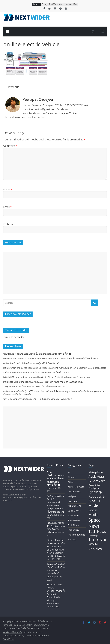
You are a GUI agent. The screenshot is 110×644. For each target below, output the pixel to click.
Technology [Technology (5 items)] (93, 536)
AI (69, 472)
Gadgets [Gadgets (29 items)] (94, 488)
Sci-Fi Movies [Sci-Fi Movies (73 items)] (94, 503)
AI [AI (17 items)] (90, 472)
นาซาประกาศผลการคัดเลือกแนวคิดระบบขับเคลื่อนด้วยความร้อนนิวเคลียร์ (38, 399)
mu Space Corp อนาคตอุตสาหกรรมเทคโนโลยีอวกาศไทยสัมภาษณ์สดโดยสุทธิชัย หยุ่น (43, 382)
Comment (10, 146)
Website (8, 224)
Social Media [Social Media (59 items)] (93, 512)
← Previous (12, 87)
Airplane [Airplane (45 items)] (97, 472)
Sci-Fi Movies (74, 511)
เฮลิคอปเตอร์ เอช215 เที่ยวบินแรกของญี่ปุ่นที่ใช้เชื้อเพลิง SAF (31, 363)
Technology (73, 530)
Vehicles (72, 539)
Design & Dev (74, 491)
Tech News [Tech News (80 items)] (97, 532)
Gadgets (72, 496)
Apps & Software (76, 487)
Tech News (73, 525)
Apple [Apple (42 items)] (93, 476)
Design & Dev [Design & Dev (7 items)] (94, 485)
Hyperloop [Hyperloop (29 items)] (95, 492)
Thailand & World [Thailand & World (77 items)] (97, 542)
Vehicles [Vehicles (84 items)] (95, 549)
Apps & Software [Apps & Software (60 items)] (97, 479)
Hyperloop (73, 501)
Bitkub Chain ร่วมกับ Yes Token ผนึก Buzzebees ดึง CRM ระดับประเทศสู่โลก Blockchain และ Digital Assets (55, 368)
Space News (74, 520)
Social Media (74, 515)
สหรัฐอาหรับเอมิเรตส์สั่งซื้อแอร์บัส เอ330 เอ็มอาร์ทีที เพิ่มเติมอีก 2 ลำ (34, 386)
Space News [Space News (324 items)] (95, 523)
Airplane (72, 477)
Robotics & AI (74, 506)
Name (8, 189)
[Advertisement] (55, 273)
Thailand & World (76, 535)
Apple (71, 482)
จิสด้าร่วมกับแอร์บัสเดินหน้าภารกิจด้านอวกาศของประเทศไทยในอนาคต (36, 372)
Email (7, 207)
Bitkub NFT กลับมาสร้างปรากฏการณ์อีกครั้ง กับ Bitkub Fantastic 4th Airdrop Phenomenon (47, 377)
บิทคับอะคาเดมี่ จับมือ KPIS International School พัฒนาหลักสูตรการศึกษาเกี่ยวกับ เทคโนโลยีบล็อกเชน (51, 359)
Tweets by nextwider (14, 337)
